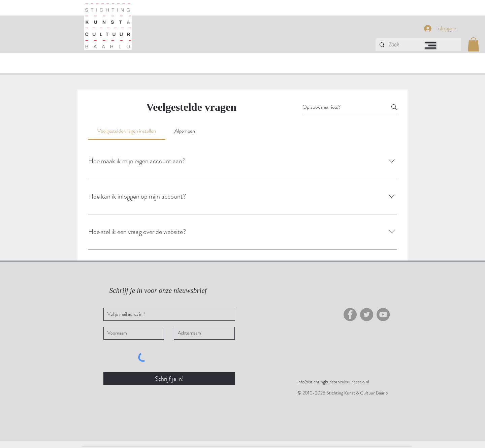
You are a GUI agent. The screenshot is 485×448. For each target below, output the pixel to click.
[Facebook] (350, 315)
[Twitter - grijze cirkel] (367, 315)
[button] (430, 45)
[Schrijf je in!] (169, 379)
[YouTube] (383, 315)
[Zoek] (417, 45)
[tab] (127, 131)
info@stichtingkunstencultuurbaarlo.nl (333, 382)
